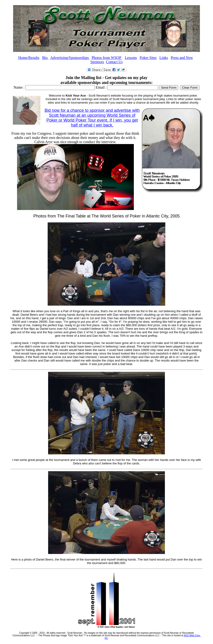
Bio (45, 58)
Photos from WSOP (107, 58)
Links (163, 58)
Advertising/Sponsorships (70, 58)
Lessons (131, 58)
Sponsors (97, 62)
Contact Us (114, 62)
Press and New (182, 58)
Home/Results (29, 58)
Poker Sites (148, 58)
